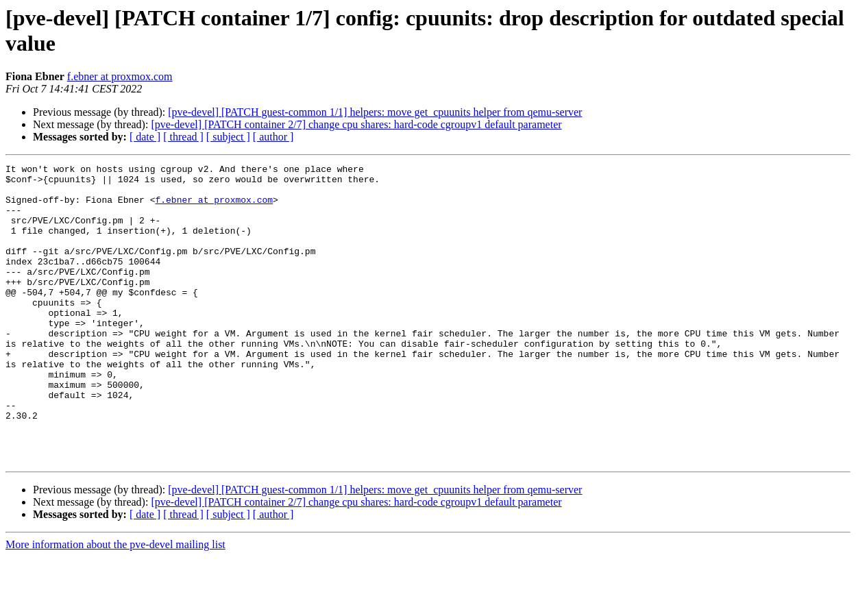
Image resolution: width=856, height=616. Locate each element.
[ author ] (273, 137)
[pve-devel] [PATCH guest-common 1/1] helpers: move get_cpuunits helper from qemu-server (375, 112)
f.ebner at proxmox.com (120, 76)
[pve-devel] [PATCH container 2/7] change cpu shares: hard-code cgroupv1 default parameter (356, 124)
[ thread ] (183, 137)
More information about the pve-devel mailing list (115, 604)
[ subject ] (228, 137)
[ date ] (145, 137)
